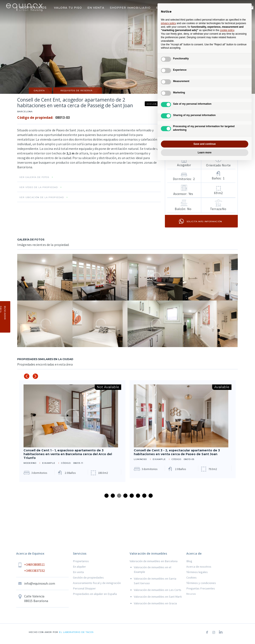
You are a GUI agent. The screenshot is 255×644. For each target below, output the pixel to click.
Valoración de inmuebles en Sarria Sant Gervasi (155, 581)
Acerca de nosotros (199, 567)
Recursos (191, 594)
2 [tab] (113, 496)
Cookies (191, 577)
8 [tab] (151, 496)
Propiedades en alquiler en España (95, 594)
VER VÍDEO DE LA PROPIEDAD (39, 187)
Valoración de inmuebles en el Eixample (152, 570)
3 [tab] (119, 496)
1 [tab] (106, 496)
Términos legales (197, 572)
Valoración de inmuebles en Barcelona (154, 561)
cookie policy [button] (227, 30)
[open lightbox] (45, 277)
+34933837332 (34, 571)
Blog (189, 561)
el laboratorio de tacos (76, 632)
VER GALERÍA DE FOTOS (34, 177)
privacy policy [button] (168, 23)
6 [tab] (138, 496)
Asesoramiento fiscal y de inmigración (97, 583)
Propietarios (81, 561)
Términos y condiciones (201, 583)
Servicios (80, 553)
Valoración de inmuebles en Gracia (155, 603)
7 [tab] (144, 496)
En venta (78, 572)
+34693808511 (34, 564)
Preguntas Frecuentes (201, 588)
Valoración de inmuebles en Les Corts (158, 590)
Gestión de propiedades (88, 577)
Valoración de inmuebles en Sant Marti (158, 597)
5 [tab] (132, 496)
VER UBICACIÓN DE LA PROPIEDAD (42, 197)
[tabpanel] (72, 431)
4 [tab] (125, 496)
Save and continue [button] (205, 144)
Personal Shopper (84, 588)
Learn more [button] (204, 153)
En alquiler (79, 567)
